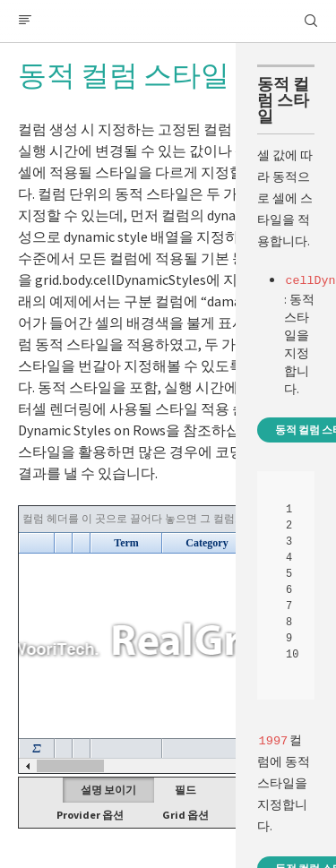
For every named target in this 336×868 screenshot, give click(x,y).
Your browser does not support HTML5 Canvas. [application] (168, 640)
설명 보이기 (108, 790)
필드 (185, 790)
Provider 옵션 (90, 815)
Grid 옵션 (185, 815)
